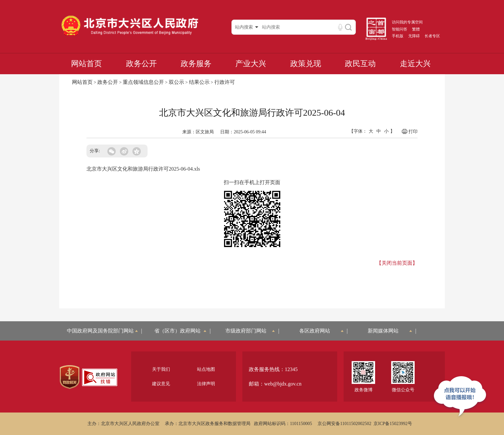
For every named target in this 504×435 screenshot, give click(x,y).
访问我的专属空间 (407, 22)
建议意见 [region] (161, 384)
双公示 (176, 82)
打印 (409, 131)
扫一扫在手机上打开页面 (252, 182)
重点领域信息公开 (143, 82)
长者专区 (432, 36)
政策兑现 (306, 64)
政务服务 (196, 64)
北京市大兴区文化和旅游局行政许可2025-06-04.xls (143, 169)
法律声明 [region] (206, 384)
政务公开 (141, 64)
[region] (70, 377)
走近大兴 (415, 64)
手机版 (398, 36)
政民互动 (360, 64)
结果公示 (199, 82)
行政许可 (225, 82)
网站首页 (86, 64)
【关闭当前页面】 (397, 263)
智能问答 (400, 29)
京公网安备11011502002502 (344, 424)
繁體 (416, 29)
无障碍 (414, 36)
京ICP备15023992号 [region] (393, 424)
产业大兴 (251, 64)
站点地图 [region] (206, 369)
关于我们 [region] (161, 369)
